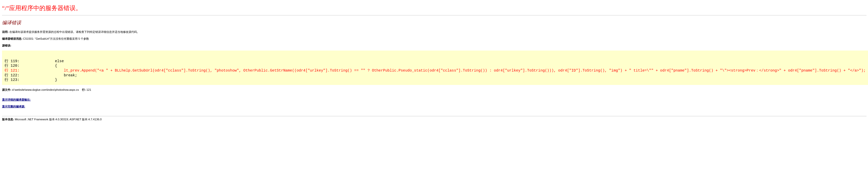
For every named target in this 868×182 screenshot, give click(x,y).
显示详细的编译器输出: (16, 100)
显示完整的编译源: (14, 106)
